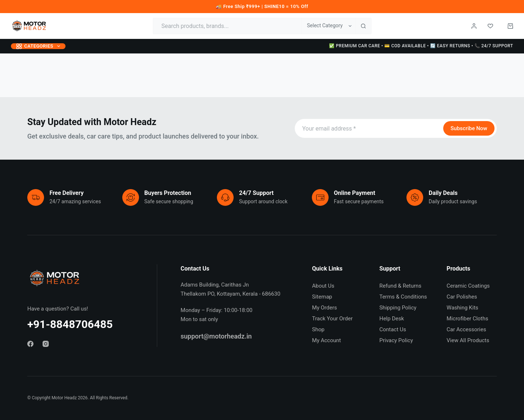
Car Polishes (462, 297)
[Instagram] (46, 344)
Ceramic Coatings (468, 286)
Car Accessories (466, 329)
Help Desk (392, 319)
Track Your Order (332, 319)
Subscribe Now (469, 128)
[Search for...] (227, 26)
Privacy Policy (396, 340)
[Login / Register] (474, 26)
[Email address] (368, 128)
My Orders (325, 308)
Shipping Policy (398, 308)
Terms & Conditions (403, 297)
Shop (318, 329)
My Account (327, 340)
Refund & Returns (400, 286)
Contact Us (393, 329)
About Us (323, 286)
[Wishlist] (490, 26)
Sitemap (322, 297)
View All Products (468, 340)
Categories (40, 46)
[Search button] (363, 26)
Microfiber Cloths (467, 319)
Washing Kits (462, 308)
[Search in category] (328, 26)
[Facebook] (30, 344)
